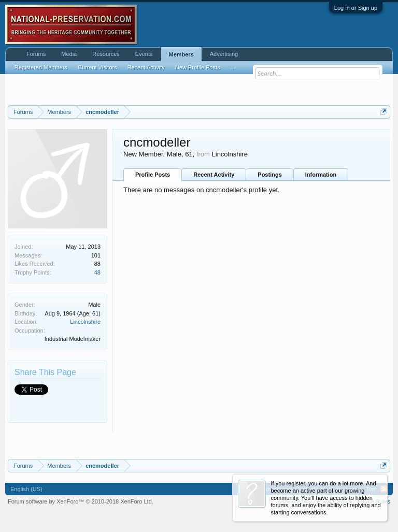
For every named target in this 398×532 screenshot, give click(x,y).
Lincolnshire (85, 322)
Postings (269, 175)
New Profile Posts (198, 67)
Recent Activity (214, 175)
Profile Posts (153, 175)
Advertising (224, 54)
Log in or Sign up (356, 8)
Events (144, 54)
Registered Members (41, 67)
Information (321, 175)
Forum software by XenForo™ (81, 501)
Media (69, 54)
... (233, 67)
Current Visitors (97, 67)
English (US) (26, 489)
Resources (106, 54)
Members (181, 54)
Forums (36, 54)
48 (97, 272)
